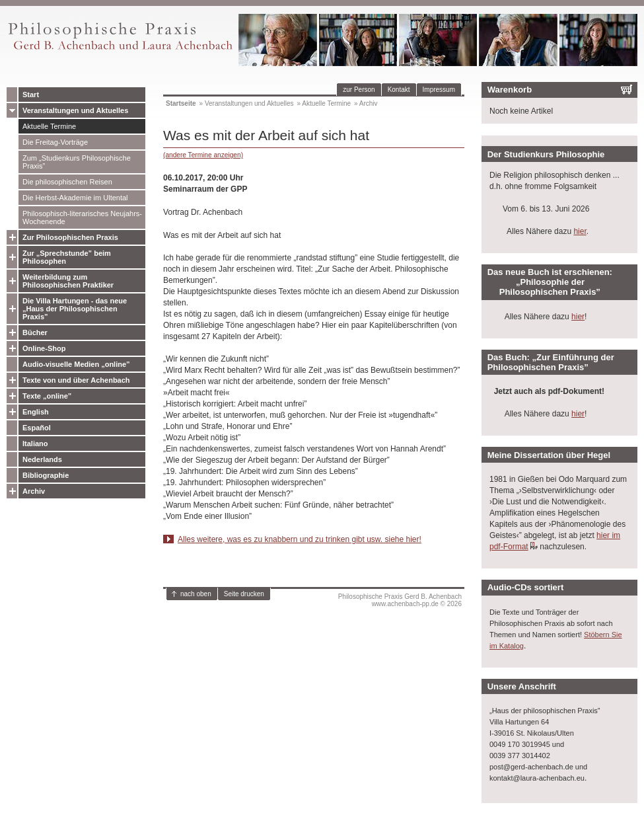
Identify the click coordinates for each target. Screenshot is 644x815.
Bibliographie (46, 475)
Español (37, 428)
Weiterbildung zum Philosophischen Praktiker (68, 281)
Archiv (34, 491)
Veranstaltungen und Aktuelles (75, 110)
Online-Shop (44, 348)
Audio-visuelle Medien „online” (76, 364)
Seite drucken (244, 594)
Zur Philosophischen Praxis (70, 237)
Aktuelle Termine (49, 126)
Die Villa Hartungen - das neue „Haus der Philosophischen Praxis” (75, 309)
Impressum (439, 90)
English (36, 412)
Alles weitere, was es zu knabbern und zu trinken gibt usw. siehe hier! (300, 539)
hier (580, 231)
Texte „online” (47, 396)
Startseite (181, 103)
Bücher (35, 332)
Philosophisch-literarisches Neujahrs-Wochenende (82, 217)
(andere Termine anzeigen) (203, 155)
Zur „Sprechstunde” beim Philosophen (67, 257)
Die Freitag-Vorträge (55, 142)
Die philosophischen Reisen (67, 182)
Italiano (35, 444)
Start (31, 95)
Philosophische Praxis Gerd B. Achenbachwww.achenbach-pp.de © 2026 (400, 600)
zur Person (359, 90)
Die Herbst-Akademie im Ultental (75, 198)
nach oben (196, 594)
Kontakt (399, 90)
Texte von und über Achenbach (76, 380)
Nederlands (42, 459)
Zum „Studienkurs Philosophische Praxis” (77, 162)
